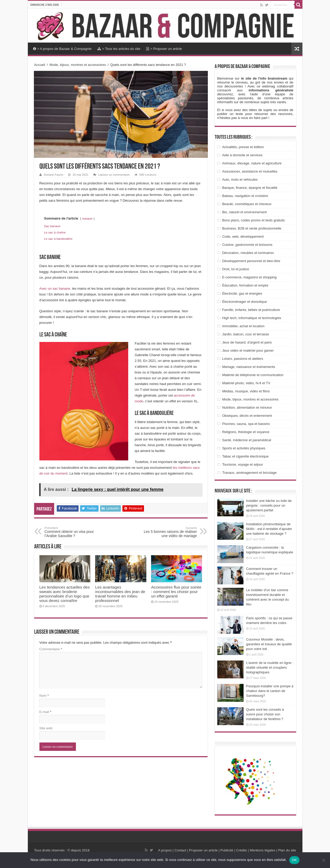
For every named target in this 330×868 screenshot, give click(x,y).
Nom (44, 696)
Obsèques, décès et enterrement (247, 416)
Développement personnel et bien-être (251, 261)
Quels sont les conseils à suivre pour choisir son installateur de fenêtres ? (265, 714)
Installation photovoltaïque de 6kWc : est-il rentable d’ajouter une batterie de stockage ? (269, 529)
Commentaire (51, 649)
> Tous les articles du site (119, 49)
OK (294, 860)
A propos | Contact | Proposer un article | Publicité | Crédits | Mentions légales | (218, 850)
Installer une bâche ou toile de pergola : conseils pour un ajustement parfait (269, 505)
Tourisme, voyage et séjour (242, 464)
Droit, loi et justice (236, 269)
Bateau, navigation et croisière (245, 196)
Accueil (40, 65)
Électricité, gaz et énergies (242, 293)
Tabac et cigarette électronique (245, 456)
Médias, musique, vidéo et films (246, 391)
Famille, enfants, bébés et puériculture (251, 310)
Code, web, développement (243, 237)
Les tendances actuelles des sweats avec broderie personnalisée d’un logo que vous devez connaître (65, 594)
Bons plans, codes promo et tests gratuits (253, 220)
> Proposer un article (164, 49)
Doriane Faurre (54, 175)
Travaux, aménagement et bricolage (249, 473)
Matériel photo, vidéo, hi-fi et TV (246, 383)
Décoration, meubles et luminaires (248, 253)
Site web (46, 728)
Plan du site (287, 850)
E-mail (45, 712)
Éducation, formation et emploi (245, 285)
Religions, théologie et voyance (246, 432)
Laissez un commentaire (114, 175)
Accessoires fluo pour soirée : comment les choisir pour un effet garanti (176, 592)
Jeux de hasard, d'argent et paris (247, 342)
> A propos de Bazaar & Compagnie (62, 49)
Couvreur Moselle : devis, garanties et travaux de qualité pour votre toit (269, 644)
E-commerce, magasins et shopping (249, 277)
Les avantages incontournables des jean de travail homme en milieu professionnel (120, 594)
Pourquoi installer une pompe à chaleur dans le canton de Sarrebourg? (270, 691)
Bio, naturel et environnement (244, 212)
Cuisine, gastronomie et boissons (247, 245)
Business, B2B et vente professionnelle (252, 228)
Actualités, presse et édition (243, 147)
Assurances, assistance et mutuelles (250, 171)
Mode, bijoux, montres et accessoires (78, 65)
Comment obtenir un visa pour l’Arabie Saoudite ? (72, 532)
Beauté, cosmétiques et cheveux (247, 204)
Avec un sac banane (55, 289)
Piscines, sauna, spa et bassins (246, 424)
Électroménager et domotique (244, 302)
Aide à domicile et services (242, 155)
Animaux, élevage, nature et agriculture (252, 163)
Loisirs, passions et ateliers (243, 359)
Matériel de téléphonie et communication (253, 375)
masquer (87, 219)
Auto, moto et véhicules (240, 180)
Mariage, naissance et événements (249, 367)
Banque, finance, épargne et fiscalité (250, 188)
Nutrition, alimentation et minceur (247, 407)
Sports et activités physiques (244, 448)
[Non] (323, 860)
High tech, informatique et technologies (252, 318)
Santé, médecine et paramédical (246, 440)
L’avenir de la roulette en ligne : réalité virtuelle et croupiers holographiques (270, 667)
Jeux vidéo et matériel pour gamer (248, 350)
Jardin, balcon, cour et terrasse (245, 334)
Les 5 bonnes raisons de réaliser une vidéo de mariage (170, 532)
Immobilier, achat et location (243, 326)
